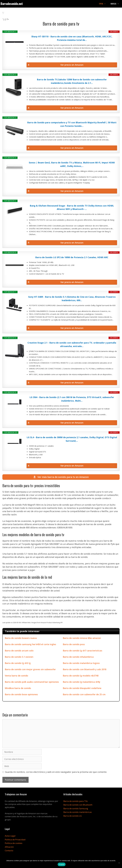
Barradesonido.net (12, 4)
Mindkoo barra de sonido (18, 689)
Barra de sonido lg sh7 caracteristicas (82, 651)
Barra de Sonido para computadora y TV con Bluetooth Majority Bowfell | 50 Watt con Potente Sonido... (72, 124)
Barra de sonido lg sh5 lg (18, 664)
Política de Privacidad (15, 840)
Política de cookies (14, 844)
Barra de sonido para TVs (76, 802)
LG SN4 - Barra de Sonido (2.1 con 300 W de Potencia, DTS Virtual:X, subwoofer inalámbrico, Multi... (72, 399)
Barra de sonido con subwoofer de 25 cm (84, 695)
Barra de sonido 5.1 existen (19, 657)
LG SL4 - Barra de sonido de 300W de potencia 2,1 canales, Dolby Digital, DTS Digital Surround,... (72, 439)
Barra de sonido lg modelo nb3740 (81, 676)
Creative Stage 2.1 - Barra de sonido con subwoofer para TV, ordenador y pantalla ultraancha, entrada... (72, 344)
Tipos (104, 4)
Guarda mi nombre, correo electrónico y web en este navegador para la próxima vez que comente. (56, 772)
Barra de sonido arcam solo (19, 651)
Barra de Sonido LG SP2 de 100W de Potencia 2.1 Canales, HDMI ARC (72, 257)
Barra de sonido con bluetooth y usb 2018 (85, 670)
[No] (119, 863)
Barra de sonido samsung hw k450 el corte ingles (30, 645)
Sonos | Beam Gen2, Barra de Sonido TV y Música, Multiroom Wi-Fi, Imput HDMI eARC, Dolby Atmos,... (72, 164)
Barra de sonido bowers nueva (21, 639)
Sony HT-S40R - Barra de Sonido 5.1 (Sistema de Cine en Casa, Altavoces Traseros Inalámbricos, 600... (72, 299)
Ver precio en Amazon (72, 65)
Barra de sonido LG (73, 816)
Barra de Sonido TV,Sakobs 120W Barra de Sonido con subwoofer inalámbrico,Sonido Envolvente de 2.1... (72, 81)
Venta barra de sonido (16, 676)
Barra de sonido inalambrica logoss (81, 664)
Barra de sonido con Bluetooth (78, 805)
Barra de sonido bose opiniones (21, 695)
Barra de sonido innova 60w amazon (82, 639)
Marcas (116, 4)
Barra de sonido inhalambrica (78, 657)
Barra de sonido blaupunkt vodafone (82, 689)
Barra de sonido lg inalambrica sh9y (82, 682)
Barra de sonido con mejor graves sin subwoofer (30, 670)
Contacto (9, 851)
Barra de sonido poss (74, 645)
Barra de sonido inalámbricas (78, 813)
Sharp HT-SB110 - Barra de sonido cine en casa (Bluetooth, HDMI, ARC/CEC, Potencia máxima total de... (72, 38)
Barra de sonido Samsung (76, 809)
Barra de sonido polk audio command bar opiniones (32, 682)
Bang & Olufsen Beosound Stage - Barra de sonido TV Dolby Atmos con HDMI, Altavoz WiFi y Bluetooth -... (72, 207)
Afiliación (9, 847)
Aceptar (62, 864)
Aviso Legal (10, 836)
